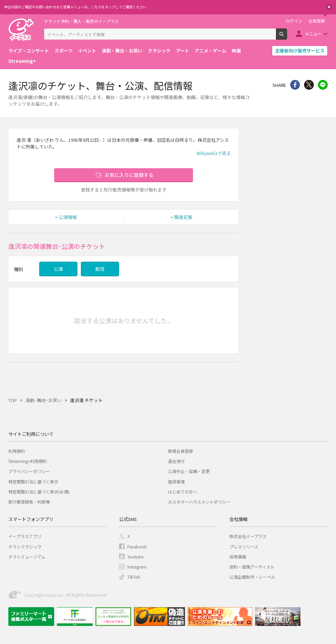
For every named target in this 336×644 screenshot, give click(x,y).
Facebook (137, 547)
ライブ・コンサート (29, 51)
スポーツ (64, 51)
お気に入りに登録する (129, 175)
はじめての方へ (183, 492)
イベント (87, 51)
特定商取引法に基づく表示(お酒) (39, 492)
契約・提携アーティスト (252, 567)
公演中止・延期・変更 (189, 471)
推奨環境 (176, 482)
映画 (236, 51)
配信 (100, 269)
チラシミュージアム (27, 557)
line (323, 85)
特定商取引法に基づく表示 (33, 482)
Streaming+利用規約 (28, 461)
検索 (287, 37)
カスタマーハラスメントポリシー (199, 502)
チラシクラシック (25, 547)
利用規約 (17, 451)
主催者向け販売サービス (300, 51)
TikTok (134, 577)
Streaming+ (22, 61)
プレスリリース (244, 547)
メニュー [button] (313, 34)
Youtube (135, 557)
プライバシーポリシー (29, 471)
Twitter (309, 85)
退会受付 (176, 461)
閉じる (329, 7)
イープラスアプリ (25, 536)
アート (183, 51)
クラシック (159, 51)
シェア (295, 85)
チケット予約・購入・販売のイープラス (81, 21)
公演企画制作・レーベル (252, 577)
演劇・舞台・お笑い (122, 51)
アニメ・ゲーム (211, 51)
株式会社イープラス (248, 536)
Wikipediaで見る (213, 153)
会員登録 (317, 21)
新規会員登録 (180, 451)
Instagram (137, 567)
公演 (58, 269)
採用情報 (238, 557)
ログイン (294, 21)
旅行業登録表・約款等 (29, 502)
